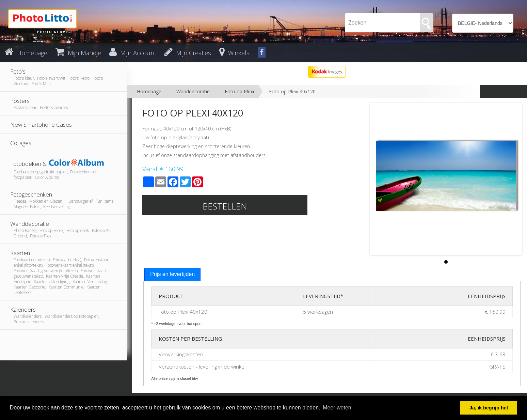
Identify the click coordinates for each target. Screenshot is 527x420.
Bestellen (225, 206)
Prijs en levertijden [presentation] (172, 274)
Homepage (149, 91)
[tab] (172, 274)
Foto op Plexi (239, 91)
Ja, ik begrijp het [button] (489, 408)
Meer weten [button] (337, 408)
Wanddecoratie (193, 91)
